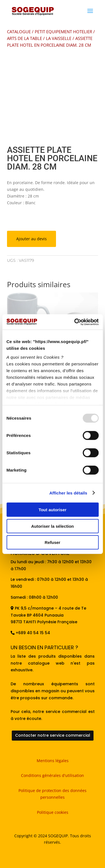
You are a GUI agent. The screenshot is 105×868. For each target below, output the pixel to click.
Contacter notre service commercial (53, 735)
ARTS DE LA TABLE (25, 38)
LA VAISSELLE (59, 38)
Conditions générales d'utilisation (53, 775)
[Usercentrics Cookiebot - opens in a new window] (75, 322)
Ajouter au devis (32, 239)
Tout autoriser (53, 510)
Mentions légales (53, 761)
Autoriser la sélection (53, 526)
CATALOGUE (19, 32)
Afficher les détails (68, 493)
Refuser (53, 542)
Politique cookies (53, 812)
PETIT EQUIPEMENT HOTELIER (63, 32)
